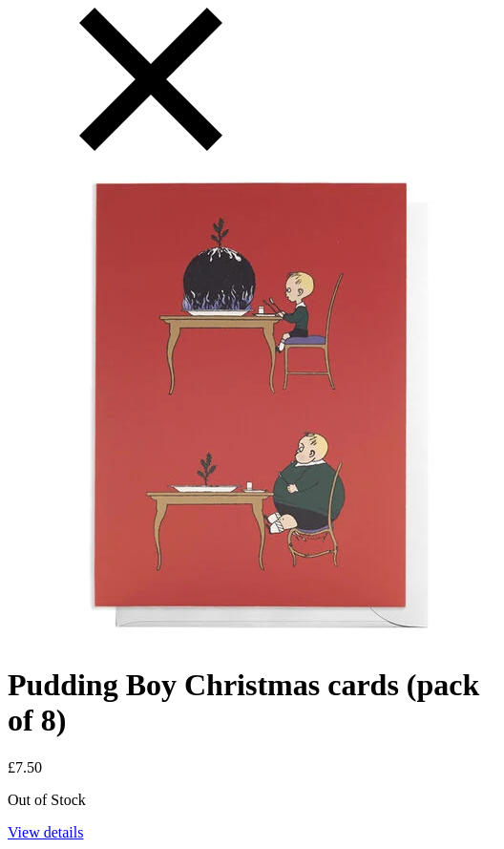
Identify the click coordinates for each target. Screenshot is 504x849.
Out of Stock (47, 800)
